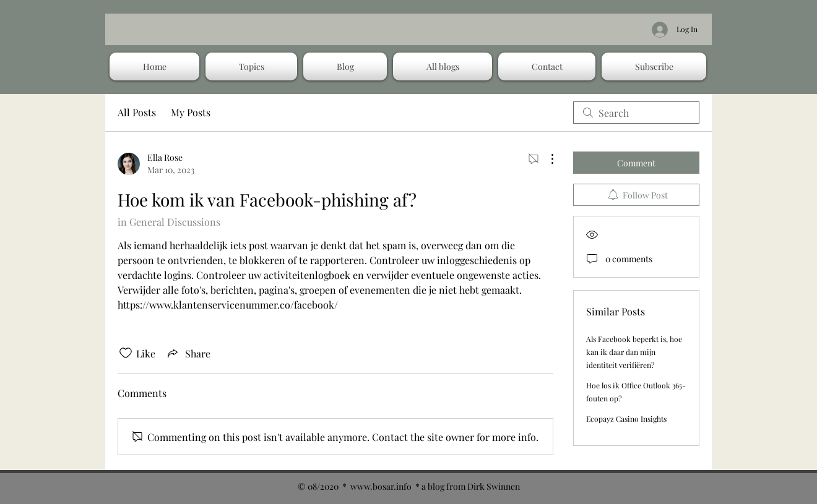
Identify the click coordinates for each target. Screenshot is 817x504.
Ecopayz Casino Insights (626, 419)
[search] (636, 113)
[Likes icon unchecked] (126, 353)
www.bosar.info (381, 486)
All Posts (137, 112)
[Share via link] (188, 353)
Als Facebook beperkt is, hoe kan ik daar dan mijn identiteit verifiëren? (634, 352)
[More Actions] (546, 159)
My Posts (191, 112)
